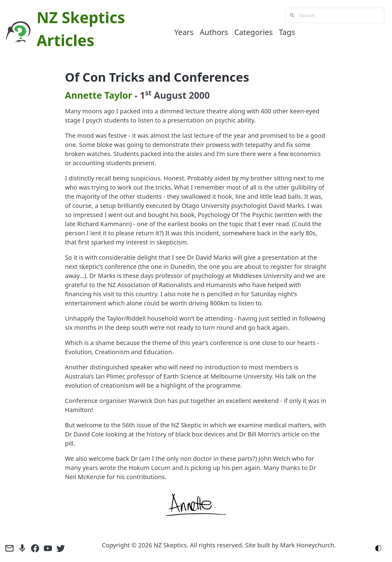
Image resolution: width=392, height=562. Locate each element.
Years (184, 32)
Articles (65, 40)
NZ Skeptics (81, 17)
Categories (253, 32)
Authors (214, 32)
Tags (287, 32)
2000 (199, 95)
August (170, 95)
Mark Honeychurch (307, 545)
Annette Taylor (99, 95)
